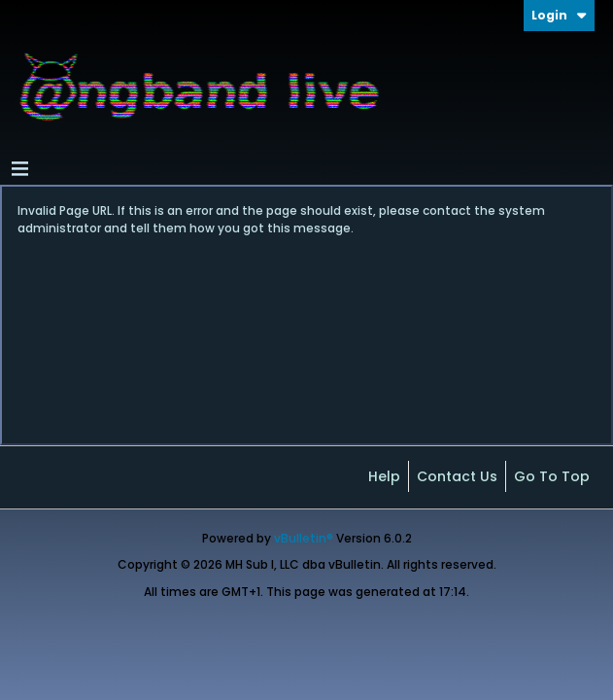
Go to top (552, 476)
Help (384, 476)
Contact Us (457, 476)
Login (559, 15)
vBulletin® (304, 538)
